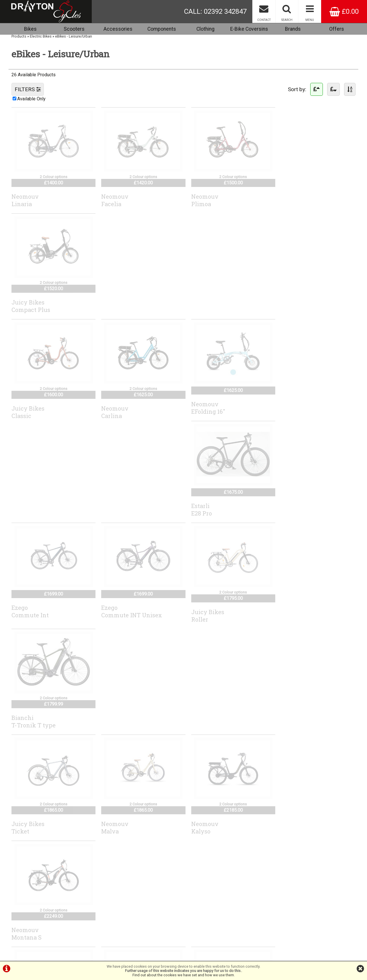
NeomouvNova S (25, 617)
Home (19, 883)
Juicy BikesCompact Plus (293, 200)
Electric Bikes (41, 37)
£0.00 (344, 11)
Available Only (31, 100)
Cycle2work (24, 900)
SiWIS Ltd (240, 958)
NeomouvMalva (113, 512)
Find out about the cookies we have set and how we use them (183, 975)
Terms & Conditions (31, 922)
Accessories (118, 29)
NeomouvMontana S (289, 512)
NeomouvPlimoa (200, 200)
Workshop (23, 905)
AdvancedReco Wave (115, 828)
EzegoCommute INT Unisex (129, 404)
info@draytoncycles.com (160, 912)
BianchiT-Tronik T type (296, 408)
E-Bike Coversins (249, 29)
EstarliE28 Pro (284, 300)
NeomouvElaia (113, 612)
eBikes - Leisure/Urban (74, 37)
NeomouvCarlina (113, 304)
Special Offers (26, 909)
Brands (293, 29)
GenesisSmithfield (26, 724)
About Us (22, 913)
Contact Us (23, 918)
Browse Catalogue (30, 892)
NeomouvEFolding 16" (203, 300)
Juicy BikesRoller (203, 408)
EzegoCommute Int (30, 404)
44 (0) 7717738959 (151, 908)
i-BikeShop (185, 958)
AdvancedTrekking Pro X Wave (42, 824)
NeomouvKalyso (200, 512)
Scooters (74, 29)
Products (19, 37)
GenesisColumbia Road (295, 612)
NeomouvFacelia (113, 200)
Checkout (22, 888)
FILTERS (28, 90)
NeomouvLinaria (25, 200)
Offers (337, 29)
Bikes (30, 29)
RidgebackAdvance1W (116, 724)
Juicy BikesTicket (28, 512)
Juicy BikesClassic (28, 304)
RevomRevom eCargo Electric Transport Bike (218, 620)
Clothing (205, 29)
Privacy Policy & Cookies (34, 926)
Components (162, 29)
